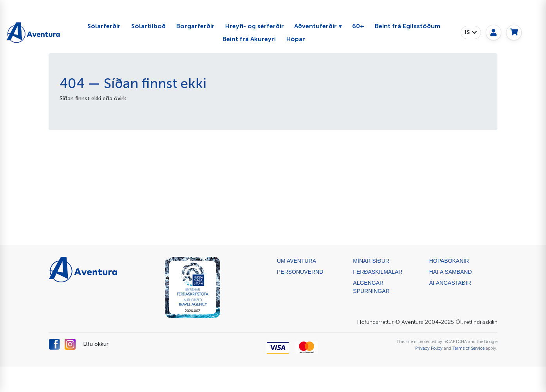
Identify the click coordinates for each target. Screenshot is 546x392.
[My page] (494, 33)
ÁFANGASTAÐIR (450, 283)
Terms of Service (468, 348)
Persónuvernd (300, 272)
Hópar (296, 39)
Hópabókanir (449, 261)
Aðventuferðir (315, 26)
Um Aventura (297, 261)
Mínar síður (371, 261)
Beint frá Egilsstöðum (408, 26)
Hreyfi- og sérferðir (255, 26)
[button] (471, 33)
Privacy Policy (429, 348)
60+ (358, 26)
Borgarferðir (195, 26)
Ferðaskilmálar (378, 272)
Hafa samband (451, 272)
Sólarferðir (104, 26)
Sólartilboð (148, 26)
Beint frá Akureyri (249, 39)
